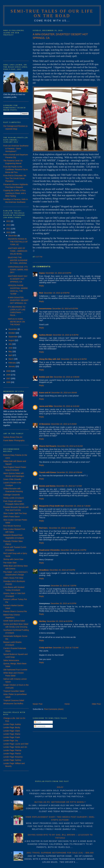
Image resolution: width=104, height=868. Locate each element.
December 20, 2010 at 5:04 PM (62, 570)
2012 (9, 225)
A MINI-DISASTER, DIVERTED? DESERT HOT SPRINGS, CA (60, 36)
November (13, 329)
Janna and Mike (46, 406)
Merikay (43, 621)
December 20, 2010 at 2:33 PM (73, 550)
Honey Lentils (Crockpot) (14, 498)
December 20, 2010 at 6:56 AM (69, 472)
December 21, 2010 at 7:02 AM (66, 648)
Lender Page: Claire (12, 731)
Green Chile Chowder (12, 479)
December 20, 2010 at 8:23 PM (60, 621)
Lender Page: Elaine (12, 734)
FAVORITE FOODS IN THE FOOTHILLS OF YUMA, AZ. (18, 242)
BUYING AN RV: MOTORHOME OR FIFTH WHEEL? (60, 802)
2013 (9, 221)
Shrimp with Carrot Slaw (13, 559)
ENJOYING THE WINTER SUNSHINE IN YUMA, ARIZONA (18, 260)
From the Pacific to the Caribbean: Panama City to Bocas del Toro (15, 170)
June (11, 348)
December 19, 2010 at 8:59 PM (57, 293)
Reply (42, 286)
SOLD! (60, 787)
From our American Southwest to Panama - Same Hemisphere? (16, 148)
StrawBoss (44, 570)
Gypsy (42, 273)
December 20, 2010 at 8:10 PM (63, 603)
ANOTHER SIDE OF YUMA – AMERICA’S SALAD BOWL (18, 251)
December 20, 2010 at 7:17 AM (69, 486)
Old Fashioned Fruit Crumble (15, 670)
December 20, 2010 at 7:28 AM (78, 506)
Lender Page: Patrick (12, 754)
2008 (9, 375)
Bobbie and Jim (46, 377)
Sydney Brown (46, 335)
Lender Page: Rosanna (13, 757)
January (12, 366)
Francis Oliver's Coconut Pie (15, 611)
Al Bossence (45, 424)
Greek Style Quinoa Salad (14, 621)
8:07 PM (39, 257)
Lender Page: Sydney (12, 760)
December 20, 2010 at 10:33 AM (62, 528)
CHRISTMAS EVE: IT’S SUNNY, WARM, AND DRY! (18, 270)
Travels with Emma (48, 472)
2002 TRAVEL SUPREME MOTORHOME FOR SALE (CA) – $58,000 (60, 853)
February (12, 363)
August (12, 340)
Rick (41, 293)
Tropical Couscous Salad (14, 700)
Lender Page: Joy (11, 741)
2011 (9, 229)
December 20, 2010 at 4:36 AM (64, 393)
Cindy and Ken (46, 648)
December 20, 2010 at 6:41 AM (70, 446)
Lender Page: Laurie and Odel (16, 744)
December (13, 236)
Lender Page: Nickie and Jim (15, 747)
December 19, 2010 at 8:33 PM (58, 273)
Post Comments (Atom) (54, 709)
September (13, 337)
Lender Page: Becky (12, 727)
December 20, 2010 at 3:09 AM (67, 377)
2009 (9, 371)
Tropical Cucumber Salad (14, 691)
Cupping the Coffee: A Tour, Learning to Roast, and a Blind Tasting (15, 193)
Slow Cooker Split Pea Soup (15, 513)
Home (67, 704)
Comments (40, 726)
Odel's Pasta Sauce (11, 516)
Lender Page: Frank (12, 737)
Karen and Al (45, 393)
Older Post (96, 704)
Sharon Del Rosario (48, 446)
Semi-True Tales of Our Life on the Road (52, 13)
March (11, 359)
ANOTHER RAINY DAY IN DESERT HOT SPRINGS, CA (18, 279)
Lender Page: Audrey (12, 724)
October (12, 333)
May (10, 352)
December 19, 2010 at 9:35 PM (66, 335)
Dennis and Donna (47, 486)
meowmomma (45, 309)
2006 (9, 382)
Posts (38, 722)
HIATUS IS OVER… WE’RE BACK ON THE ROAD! (16, 322)
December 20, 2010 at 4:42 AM (67, 406)
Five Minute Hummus (12, 526)
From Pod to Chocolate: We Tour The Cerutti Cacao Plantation (15, 178)
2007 (9, 378)
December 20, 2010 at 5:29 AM (64, 424)
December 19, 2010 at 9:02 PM (65, 309)
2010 (9, 232)
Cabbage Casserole (12, 495)
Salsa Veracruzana (11, 660)
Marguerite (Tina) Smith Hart (52, 506)
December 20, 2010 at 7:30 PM (63, 586)
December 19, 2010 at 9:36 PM (74, 359)
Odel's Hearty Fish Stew (13, 578)
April (11, 355)
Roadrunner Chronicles (50, 550)
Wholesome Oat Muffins (13, 704)
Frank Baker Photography (14, 440)
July (10, 344)
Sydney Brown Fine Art (13, 437)
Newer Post (38, 704)
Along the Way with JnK (50, 359)
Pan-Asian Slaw (10, 563)
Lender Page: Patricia (12, 750)
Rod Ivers (44, 528)
